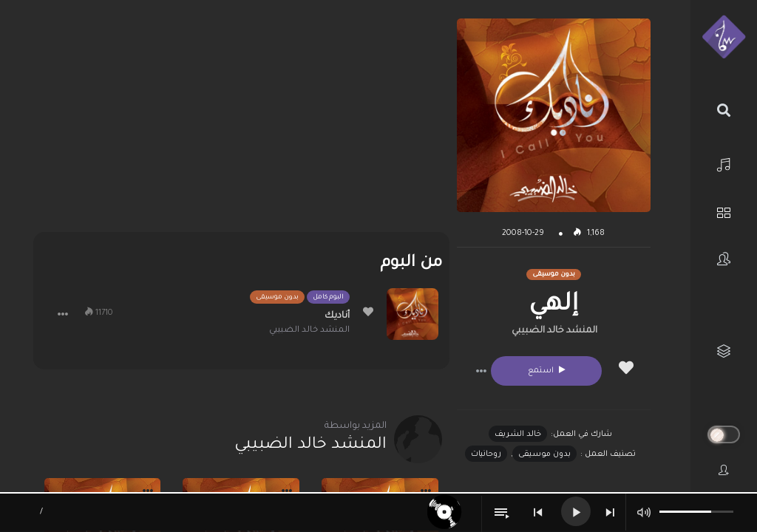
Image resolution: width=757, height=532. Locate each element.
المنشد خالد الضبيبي (554, 331)
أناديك (337, 316)
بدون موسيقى (544, 454)
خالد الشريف (518, 434)
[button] (481, 371)
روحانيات (486, 454)
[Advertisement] (241, 122)
